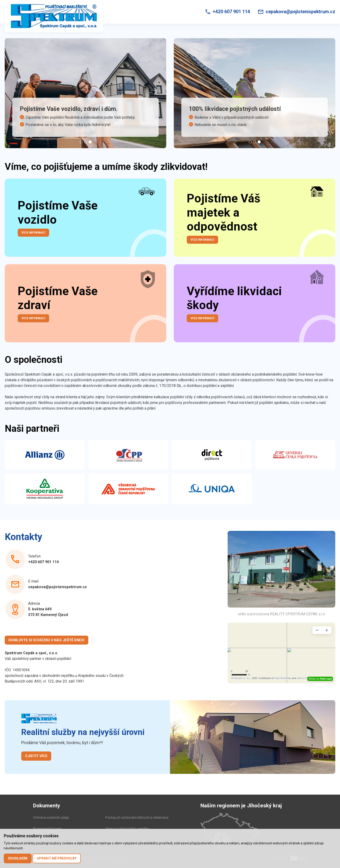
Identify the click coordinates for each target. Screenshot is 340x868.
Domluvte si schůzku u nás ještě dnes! (47, 640)
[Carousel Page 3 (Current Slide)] (90, 142)
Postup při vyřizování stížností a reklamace (137, 818)
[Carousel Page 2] (86, 142)
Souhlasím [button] (18, 858)
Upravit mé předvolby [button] (57, 858)
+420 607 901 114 (43, 562)
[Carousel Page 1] (81, 142)
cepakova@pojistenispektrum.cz (57, 587)
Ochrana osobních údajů (51, 818)
